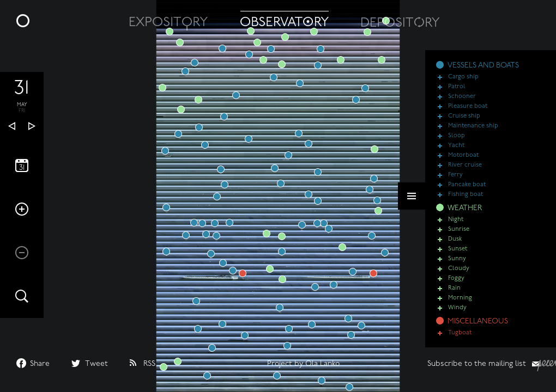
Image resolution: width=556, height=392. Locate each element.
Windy (457, 308)
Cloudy (459, 269)
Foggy (456, 278)
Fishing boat (466, 195)
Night (456, 220)
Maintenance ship (473, 126)
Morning (460, 298)
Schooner (462, 97)
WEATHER (465, 208)
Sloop (457, 136)
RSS (149, 364)
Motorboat (463, 155)
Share (40, 364)
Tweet (96, 364)
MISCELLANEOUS (478, 321)
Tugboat (460, 333)
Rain (454, 288)
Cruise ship (464, 116)
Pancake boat (467, 185)
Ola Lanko (322, 364)
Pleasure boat (468, 106)
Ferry (455, 175)
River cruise (465, 165)
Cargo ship (463, 77)
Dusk (455, 239)
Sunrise (459, 229)
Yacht (456, 146)
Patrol (457, 87)
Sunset (458, 249)
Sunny (457, 259)
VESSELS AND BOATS (483, 66)
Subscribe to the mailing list (477, 364)
